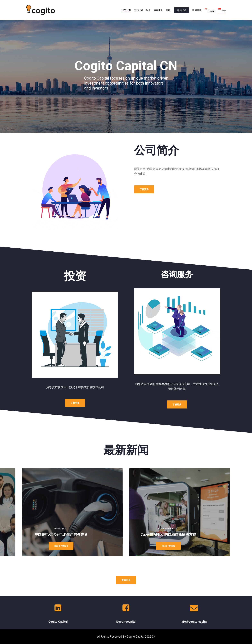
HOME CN (126, 10)
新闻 (168, 10)
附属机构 (197, 10)
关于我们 (138, 10)
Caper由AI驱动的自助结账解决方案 (168, 534)
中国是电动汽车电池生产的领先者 (61, 534)
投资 (148, 10)
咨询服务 (158, 10)
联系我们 (181, 10)
